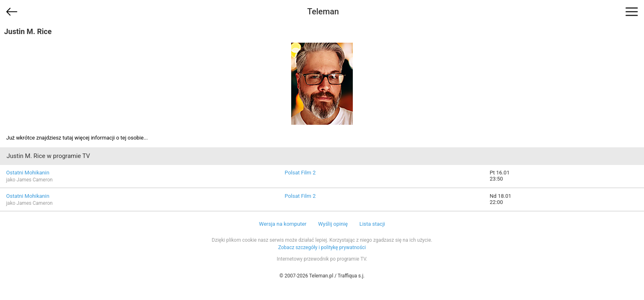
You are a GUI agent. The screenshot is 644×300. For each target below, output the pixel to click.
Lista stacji (372, 224)
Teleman (323, 11)
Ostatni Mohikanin (28, 173)
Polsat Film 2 (300, 173)
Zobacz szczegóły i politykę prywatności (322, 247)
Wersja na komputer (283, 224)
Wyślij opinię (333, 224)
